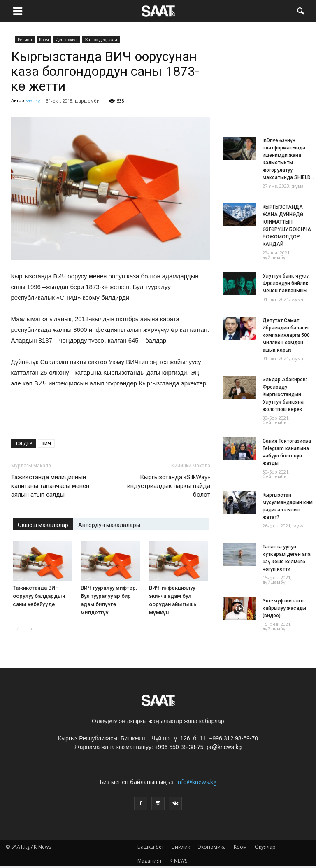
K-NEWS (178, 861)
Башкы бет (151, 847)
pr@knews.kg (224, 747)
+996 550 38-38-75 (179, 747)
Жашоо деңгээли (101, 40)
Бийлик (181, 847)
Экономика (212, 847)
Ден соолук (67, 40)
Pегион (25, 40)
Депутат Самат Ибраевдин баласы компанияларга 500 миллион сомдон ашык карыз (286, 335)
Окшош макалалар (43, 525)
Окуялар (265, 847)
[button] (300, 10)
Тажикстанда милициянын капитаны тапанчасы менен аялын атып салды (50, 486)
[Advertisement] (111, 412)
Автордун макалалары (109, 525)
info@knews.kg (196, 782)
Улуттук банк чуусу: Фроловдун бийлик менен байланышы (286, 283)
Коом (44, 40)
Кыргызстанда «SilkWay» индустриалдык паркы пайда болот (169, 486)
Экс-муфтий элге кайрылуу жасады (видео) (284, 608)
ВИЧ (46, 443)
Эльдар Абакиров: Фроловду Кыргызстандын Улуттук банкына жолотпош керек (285, 394)
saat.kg (33, 100)
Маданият (150, 861)
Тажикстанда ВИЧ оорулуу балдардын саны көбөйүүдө (39, 596)
